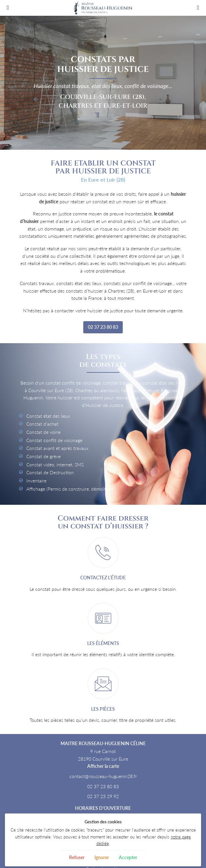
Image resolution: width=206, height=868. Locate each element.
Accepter (128, 857)
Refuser (77, 857)
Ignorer (102, 857)
